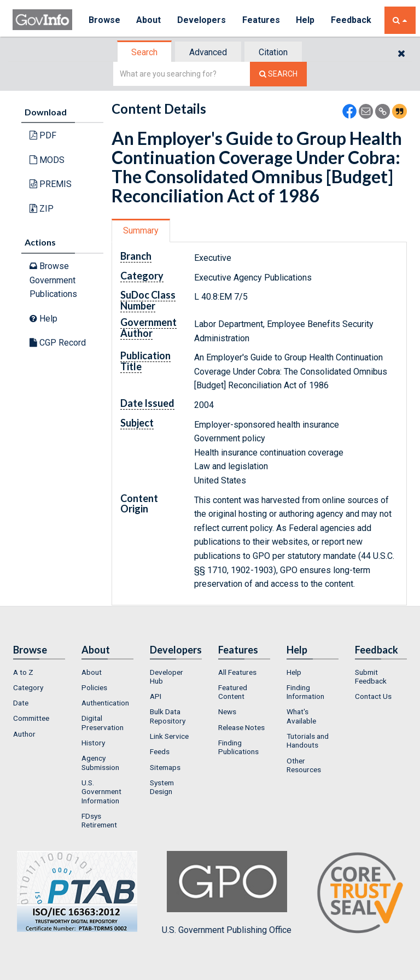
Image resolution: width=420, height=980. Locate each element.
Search (144, 52)
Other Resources (304, 765)
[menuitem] (39, 672)
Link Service (169, 736)
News (227, 711)
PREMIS (51, 184)
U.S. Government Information (101, 792)
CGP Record (58, 343)
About (149, 20)
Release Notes (241, 727)
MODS (47, 160)
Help (306, 20)
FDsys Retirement (99, 820)
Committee (31, 718)
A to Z (23, 672)
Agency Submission (100, 762)
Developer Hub (167, 676)
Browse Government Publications (53, 280)
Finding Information (305, 692)
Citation (273, 52)
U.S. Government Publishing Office (227, 893)
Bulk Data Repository (168, 716)
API (156, 696)
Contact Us (373, 696)
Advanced (208, 52)
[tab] (145, 52)
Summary (141, 231)
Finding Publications (238, 747)
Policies (94, 687)
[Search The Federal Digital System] (278, 74)
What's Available (301, 716)
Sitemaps (165, 767)
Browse (104, 20)
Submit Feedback (371, 676)
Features (262, 20)
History (93, 743)
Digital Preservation (103, 722)
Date (21, 703)
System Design (162, 787)
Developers (202, 20)
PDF (43, 135)
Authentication (105, 703)
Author (24, 734)
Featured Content (233, 692)
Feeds (160, 751)
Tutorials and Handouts (308, 740)
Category (28, 687)
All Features (237, 672)
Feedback (352, 20)
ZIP (42, 209)
